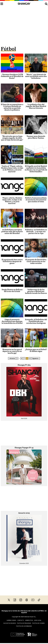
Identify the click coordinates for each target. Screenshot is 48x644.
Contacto (21, 620)
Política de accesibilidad (24, 626)
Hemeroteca (29, 620)
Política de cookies (38, 623)
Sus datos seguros (10, 623)
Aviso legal (38, 620)
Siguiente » (36, 358)
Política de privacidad (24, 623)
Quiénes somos (11, 620)
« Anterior (12, 358)
